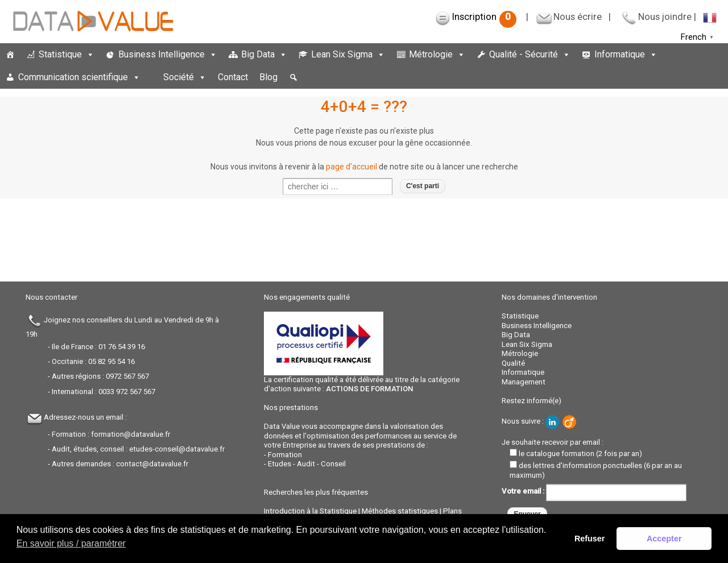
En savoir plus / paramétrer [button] (71, 543)
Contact (233, 77)
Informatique (626, 54)
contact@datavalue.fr (152, 464)
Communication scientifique (79, 77)
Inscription (484, 16)
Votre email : (594, 491)
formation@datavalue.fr (131, 434)
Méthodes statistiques (400, 511)
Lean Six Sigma (348, 54)
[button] (293, 77)
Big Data (264, 54)
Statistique (67, 54)
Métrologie (437, 54)
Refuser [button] (590, 539)
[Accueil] (10, 55)
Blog (268, 77)
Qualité (513, 363)
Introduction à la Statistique (310, 511)
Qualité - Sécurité (530, 54)
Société (185, 77)
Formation (285, 455)
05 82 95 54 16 (111, 361)
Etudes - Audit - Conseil (307, 464)
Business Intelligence (168, 54)
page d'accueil (351, 167)
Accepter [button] (664, 539)
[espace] (152, 77)
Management (524, 382)
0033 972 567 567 (127, 392)
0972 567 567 (127, 376)
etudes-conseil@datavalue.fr (177, 449)
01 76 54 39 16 (122, 347)
